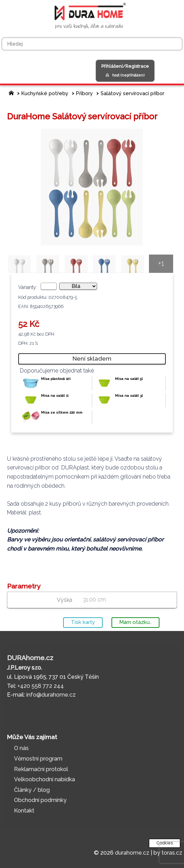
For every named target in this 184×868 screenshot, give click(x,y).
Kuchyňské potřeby (45, 93)
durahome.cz (132, 853)
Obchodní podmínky (40, 800)
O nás (21, 748)
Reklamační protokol (41, 769)
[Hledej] (92, 44)
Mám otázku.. (135, 622)
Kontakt (24, 811)
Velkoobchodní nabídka (45, 779)
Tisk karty (83, 622)
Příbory (84, 93)
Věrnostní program (38, 759)
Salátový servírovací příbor (132, 93)
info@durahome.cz (51, 695)
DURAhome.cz (30, 658)
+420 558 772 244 (41, 686)
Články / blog (32, 790)
